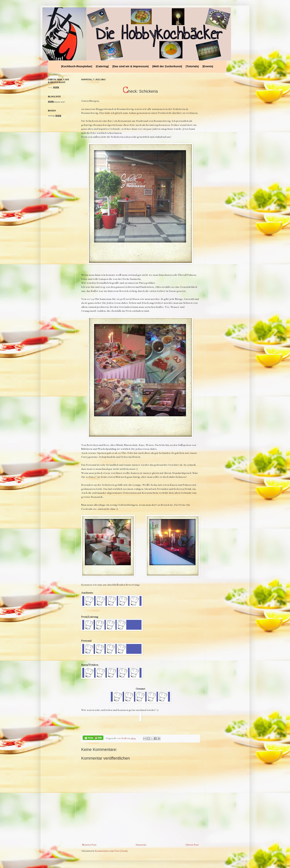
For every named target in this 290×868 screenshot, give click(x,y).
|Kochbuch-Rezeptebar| (77, 66)
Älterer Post (192, 845)
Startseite (141, 845)
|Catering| (102, 66)
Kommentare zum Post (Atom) (111, 851)
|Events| (208, 66)
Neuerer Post (89, 845)
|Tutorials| (192, 66)
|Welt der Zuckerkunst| (167, 66)
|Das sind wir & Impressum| (130, 66)
